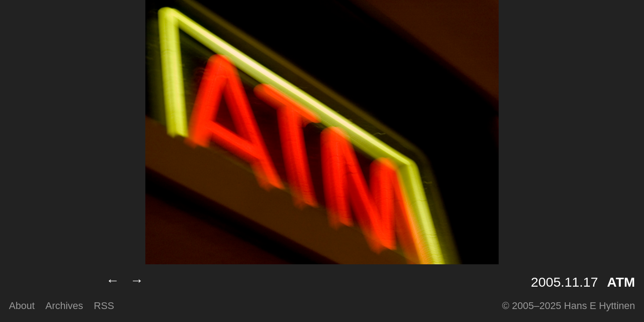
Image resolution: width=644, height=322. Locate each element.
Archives (64, 306)
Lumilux (50, 282)
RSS (104, 306)
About (22, 306)
